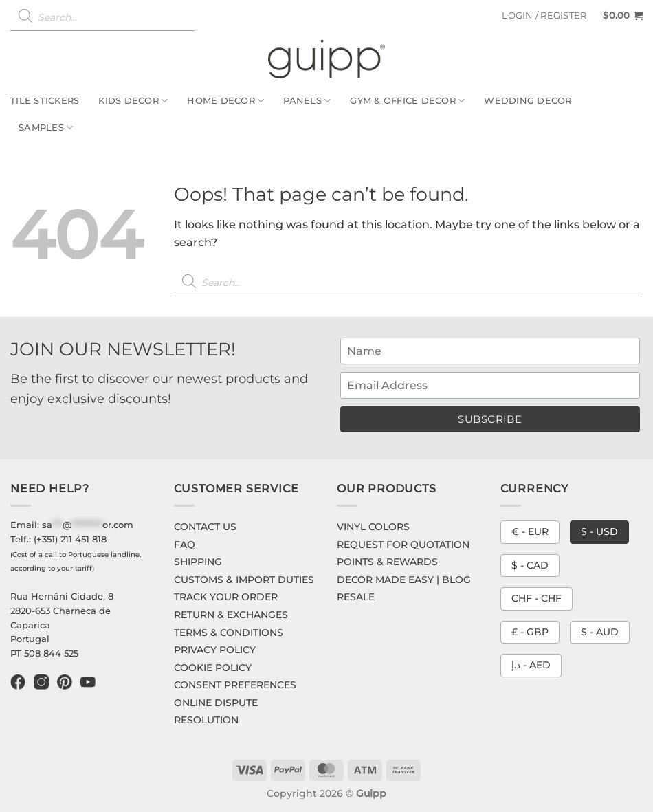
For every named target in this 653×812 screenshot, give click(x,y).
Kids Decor (133, 101)
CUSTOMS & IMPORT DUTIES (244, 580)
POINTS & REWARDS (387, 562)
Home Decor (225, 101)
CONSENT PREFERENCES (235, 685)
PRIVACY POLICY (215, 650)
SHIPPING (198, 562)
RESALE (356, 597)
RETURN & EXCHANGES (231, 615)
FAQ (185, 545)
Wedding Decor (528, 101)
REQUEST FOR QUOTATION (403, 545)
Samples (46, 128)
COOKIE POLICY (213, 668)
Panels (307, 101)
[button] (544, 16)
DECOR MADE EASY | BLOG (404, 580)
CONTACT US (205, 527)
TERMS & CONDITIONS (229, 633)
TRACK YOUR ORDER (226, 597)
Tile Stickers (45, 101)
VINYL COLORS (373, 527)
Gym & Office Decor (407, 101)
